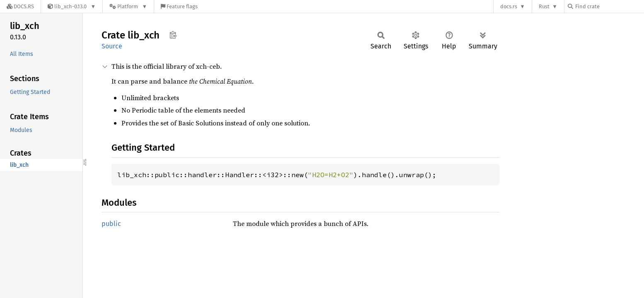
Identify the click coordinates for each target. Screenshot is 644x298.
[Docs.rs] (20, 6)
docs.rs (509, 6)
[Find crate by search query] (609, 6)
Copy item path (173, 35)
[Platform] (128, 6)
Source (112, 46)
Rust (544, 6)
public (111, 224)
